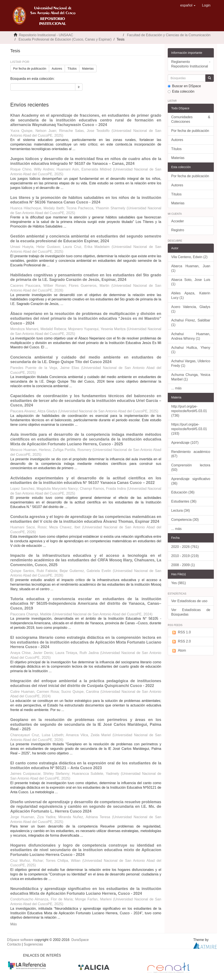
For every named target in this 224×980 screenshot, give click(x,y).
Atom (179, 651)
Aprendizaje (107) (185, 443)
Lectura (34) (180, 510)
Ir (79, 87)
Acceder (178, 221)
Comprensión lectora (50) (191, 467)
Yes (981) (179, 583)
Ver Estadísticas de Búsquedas (191, 612)
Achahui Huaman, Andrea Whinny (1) (191, 336)
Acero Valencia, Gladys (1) (191, 309)
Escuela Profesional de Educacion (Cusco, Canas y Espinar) (65, 39)
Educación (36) (183, 492)
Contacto (14, 944)
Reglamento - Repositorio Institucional (191, 64)
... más (176, 388)
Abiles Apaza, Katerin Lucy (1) (191, 295)
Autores (57, 69)
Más (14, 924)
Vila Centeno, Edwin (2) (189, 257)
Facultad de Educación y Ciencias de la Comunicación (169, 35)
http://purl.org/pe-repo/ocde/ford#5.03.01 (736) (189, 411)
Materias (88, 69)
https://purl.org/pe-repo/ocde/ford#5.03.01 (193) (189, 429)
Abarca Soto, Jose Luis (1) (191, 282)
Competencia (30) (185, 520)
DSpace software (20, 940)
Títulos (72, 69)
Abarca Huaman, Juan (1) (191, 268)
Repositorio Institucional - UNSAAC (46, 35)
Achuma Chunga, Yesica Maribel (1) (191, 377)
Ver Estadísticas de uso (189, 601)
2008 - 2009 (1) (183, 565)
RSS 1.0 (181, 632)
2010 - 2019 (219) (185, 556)
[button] (188, 5)
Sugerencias (33, 944)
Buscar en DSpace (184, 86)
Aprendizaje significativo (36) (191, 481)
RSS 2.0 (181, 642)
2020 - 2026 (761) (185, 547)
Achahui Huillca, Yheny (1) (191, 350)
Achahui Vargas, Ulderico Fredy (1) (191, 363)
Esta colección (181, 91)
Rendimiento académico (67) (191, 454)
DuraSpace (80, 940)
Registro (178, 230)
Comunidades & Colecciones (191, 119)
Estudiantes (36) (184, 501)
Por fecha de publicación (30, 69)
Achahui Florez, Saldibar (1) (191, 323)
